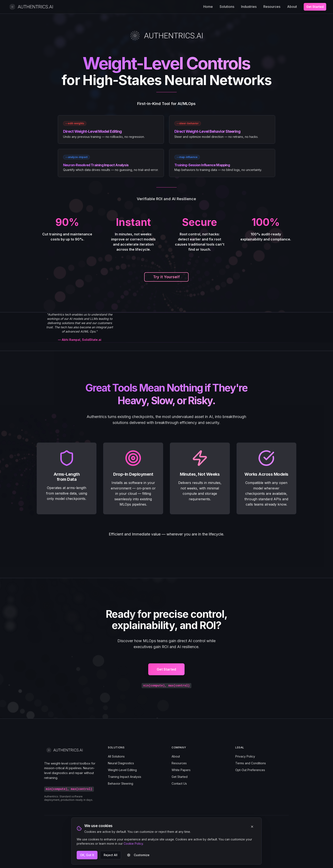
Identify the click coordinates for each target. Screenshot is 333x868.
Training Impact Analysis (125, 777)
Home (208, 7)
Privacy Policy (245, 756)
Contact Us (179, 783)
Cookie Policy (133, 844)
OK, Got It (87, 855)
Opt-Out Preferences (250, 770)
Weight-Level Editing (122, 770)
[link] (111, 129)
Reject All (111, 855)
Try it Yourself (166, 277)
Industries (249, 7)
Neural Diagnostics (121, 763)
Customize (138, 855)
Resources (272, 7)
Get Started (315, 7)
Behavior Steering (121, 783)
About (292, 7)
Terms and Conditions (251, 763)
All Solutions (116, 756)
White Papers (181, 770)
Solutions (227, 7)
